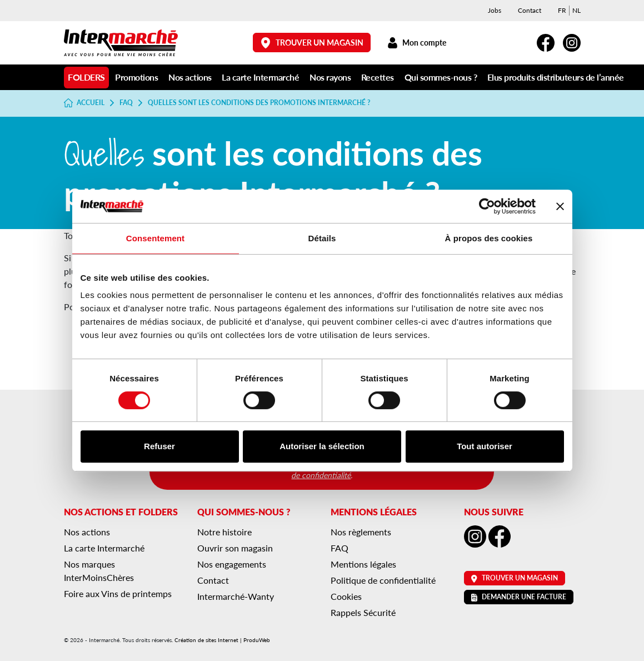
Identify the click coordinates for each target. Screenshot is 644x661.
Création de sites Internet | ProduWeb (222, 640)
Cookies (346, 596)
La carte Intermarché (260, 77)
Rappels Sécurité (363, 612)
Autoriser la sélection (322, 446)
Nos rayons (330, 77)
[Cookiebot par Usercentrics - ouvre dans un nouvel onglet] (487, 206)
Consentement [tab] (155, 238)
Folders (86, 77)
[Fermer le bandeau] (560, 206)
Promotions (136, 77)
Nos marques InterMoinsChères (99, 571)
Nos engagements (232, 564)
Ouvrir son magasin (235, 548)
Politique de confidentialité (383, 580)
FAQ (126, 103)
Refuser (159, 446)
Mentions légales (363, 564)
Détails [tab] (322, 238)
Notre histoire (224, 532)
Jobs (495, 10)
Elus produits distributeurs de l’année (556, 77)
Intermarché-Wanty (236, 596)
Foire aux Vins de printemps (118, 593)
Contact (530, 10)
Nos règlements (361, 532)
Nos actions (190, 77)
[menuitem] (562, 11)
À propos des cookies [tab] (489, 238)
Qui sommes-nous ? (441, 77)
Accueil (84, 103)
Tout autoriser (485, 446)
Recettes (378, 77)
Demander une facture (519, 597)
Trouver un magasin (312, 43)
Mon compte (417, 43)
